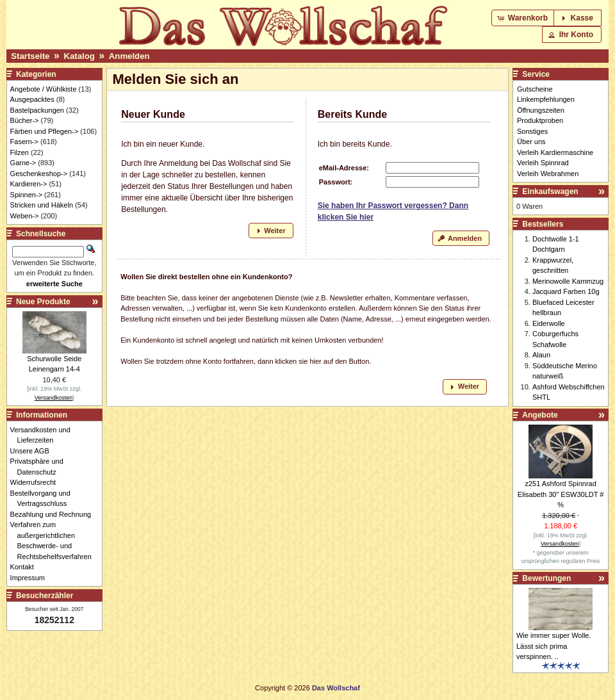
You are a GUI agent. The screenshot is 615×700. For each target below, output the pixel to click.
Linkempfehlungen (546, 99)
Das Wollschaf (336, 688)
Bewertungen (546, 578)
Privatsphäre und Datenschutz (40, 467)
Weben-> (25, 216)
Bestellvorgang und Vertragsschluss (44, 499)
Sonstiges (532, 131)
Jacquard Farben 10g (566, 291)
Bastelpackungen (37, 110)
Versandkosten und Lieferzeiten (44, 435)
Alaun (541, 355)
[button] (524, 18)
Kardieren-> (29, 184)
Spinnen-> (26, 195)
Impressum (31, 578)
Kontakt (26, 567)
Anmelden (129, 56)
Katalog (79, 56)
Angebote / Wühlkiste (44, 89)
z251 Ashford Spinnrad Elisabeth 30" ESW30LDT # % (561, 494)
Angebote (540, 415)
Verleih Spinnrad (543, 163)
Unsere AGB (33, 451)
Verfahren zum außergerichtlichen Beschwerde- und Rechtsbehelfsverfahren (54, 541)
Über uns (531, 142)
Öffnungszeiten (541, 110)
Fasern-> (24, 142)
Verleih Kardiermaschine (555, 152)
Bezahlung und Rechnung (54, 514)
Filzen (20, 152)
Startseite (30, 56)
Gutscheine (535, 89)
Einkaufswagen (550, 191)
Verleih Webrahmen (548, 174)
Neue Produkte (43, 302)
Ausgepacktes (32, 99)
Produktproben (540, 120)
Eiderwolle (549, 323)
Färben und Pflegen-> (45, 131)
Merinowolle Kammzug (568, 281)
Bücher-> (25, 120)
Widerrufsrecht (37, 482)
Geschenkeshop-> (39, 174)
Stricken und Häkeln (42, 205)
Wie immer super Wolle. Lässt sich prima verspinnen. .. (554, 646)
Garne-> (23, 163)
